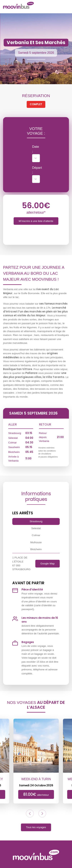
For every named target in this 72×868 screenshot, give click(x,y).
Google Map (47, 564)
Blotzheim (36, 549)
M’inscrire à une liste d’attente (36, 221)
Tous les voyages (36, 827)
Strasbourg (36, 521)
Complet (36, 104)
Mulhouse (36, 542)
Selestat (36, 528)
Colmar (36, 535)
